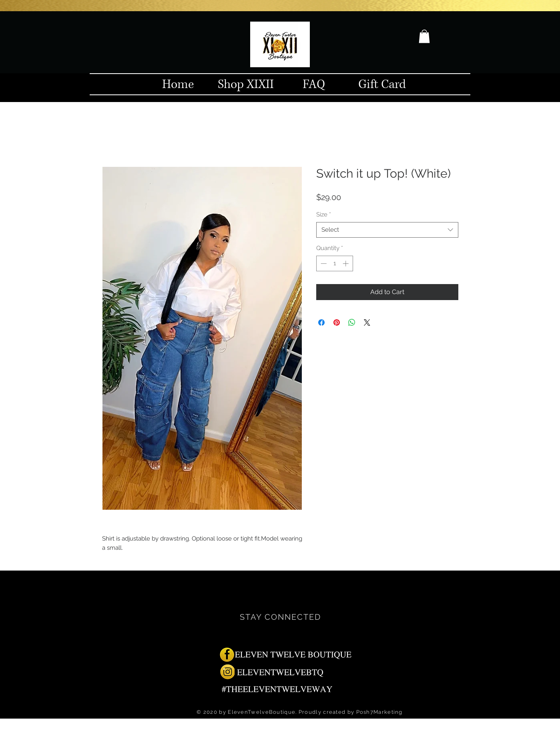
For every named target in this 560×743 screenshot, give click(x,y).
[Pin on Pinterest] (337, 322)
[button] (424, 36)
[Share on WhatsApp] (352, 322)
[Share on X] (367, 322)
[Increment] (346, 263)
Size (324, 214)
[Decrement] (323, 263)
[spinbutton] (334, 263)
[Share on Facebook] (321, 322)
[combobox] (387, 230)
